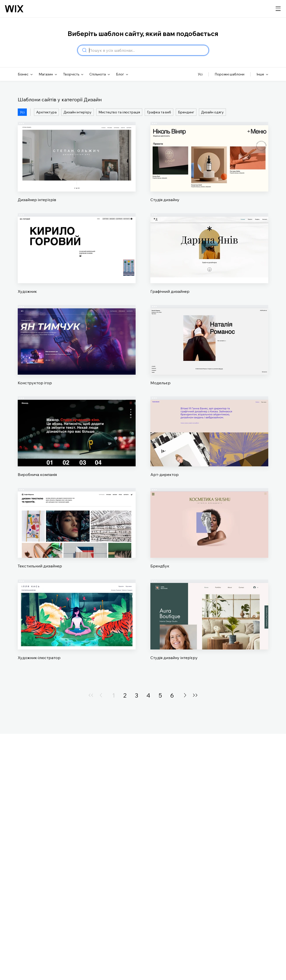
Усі (22, 112)
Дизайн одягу (212, 112)
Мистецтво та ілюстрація (119, 112)
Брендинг (186, 112)
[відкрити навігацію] (278, 9)
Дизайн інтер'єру (78, 112)
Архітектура (46, 112)
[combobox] (147, 50)
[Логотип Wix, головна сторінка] (14, 9)
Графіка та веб (159, 112)
